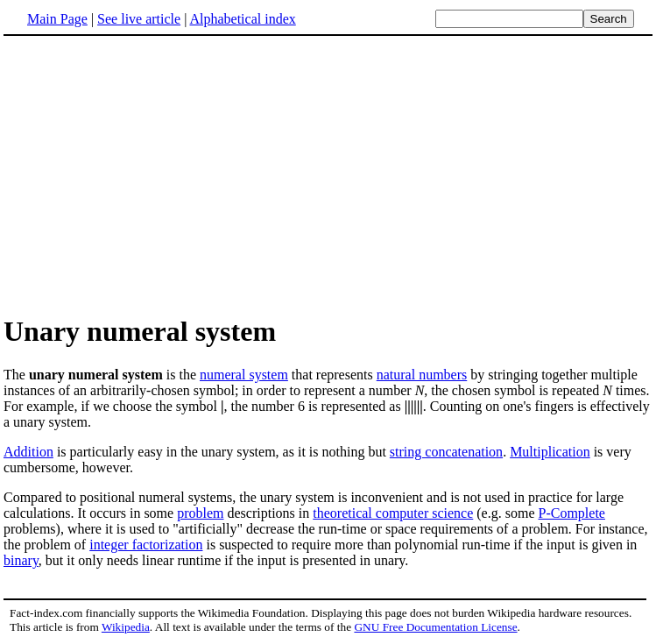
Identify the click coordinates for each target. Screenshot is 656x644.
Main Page (57, 19)
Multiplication (550, 452)
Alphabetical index (242, 19)
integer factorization (146, 545)
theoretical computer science (393, 513)
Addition (28, 452)
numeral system (244, 375)
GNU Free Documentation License (435, 627)
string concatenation (446, 452)
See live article (139, 19)
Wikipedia (126, 627)
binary (21, 560)
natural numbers (422, 375)
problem (200, 513)
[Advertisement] (151, 174)
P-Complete (571, 513)
